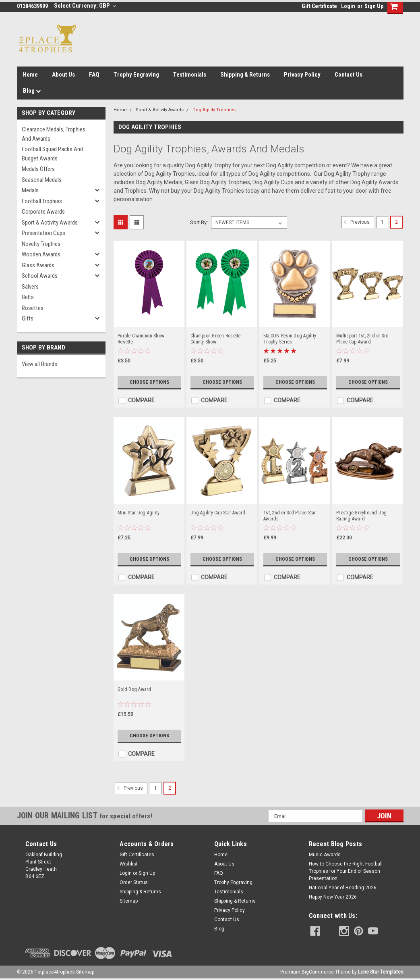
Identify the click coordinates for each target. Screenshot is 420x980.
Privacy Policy (302, 75)
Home (30, 75)
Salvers (30, 287)
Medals (30, 190)
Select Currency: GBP (85, 6)
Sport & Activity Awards (50, 223)
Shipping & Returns (245, 75)
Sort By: (199, 222)
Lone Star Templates (381, 972)
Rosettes (33, 308)
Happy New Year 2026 (333, 897)
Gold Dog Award (134, 689)
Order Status (134, 882)
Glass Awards (38, 265)
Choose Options (149, 382)
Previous (356, 222)
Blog (32, 91)
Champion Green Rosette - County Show (217, 339)
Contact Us (349, 75)
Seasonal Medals (42, 180)
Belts (28, 297)
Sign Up (374, 6)
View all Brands (39, 364)
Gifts (28, 318)
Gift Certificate (319, 6)
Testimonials (190, 75)
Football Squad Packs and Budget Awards (52, 154)
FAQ (94, 75)
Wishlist (129, 864)
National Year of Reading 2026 (343, 888)
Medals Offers (38, 169)
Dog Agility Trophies (214, 110)
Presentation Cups (43, 233)
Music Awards (325, 855)
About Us (63, 75)
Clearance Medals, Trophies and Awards (54, 134)
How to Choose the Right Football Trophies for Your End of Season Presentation (346, 871)
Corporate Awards (43, 212)
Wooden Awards (41, 254)
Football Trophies (42, 201)
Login (348, 6)
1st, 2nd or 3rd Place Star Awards (290, 516)
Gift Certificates (137, 855)
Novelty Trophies (41, 244)
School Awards (40, 276)
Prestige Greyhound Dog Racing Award (362, 516)
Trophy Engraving (136, 75)
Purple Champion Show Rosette (141, 339)
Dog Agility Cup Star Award (218, 513)
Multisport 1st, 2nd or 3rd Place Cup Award (363, 339)
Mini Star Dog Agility (139, 513)
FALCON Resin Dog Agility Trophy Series (290, 339)
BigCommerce (318, 972)
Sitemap (129, 901)
